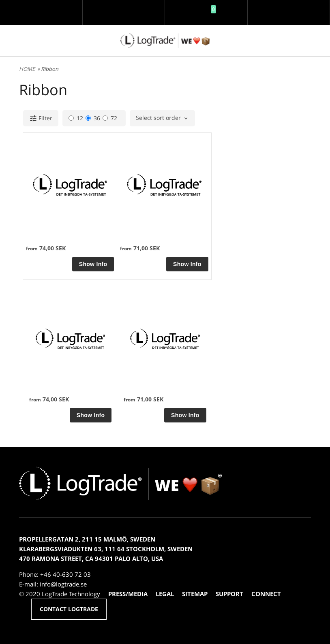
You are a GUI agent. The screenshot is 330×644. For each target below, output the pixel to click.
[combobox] (162, 118)
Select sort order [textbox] (158, 118)
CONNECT (266, 594)
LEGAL (165, 594)
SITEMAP (195, 594)
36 (93, 118)
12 (76, 118)
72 (110, 118)
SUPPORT (229, 594)
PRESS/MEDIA (128, 594)
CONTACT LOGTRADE (69, 609)
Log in (124, 18)
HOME (27, 69)
